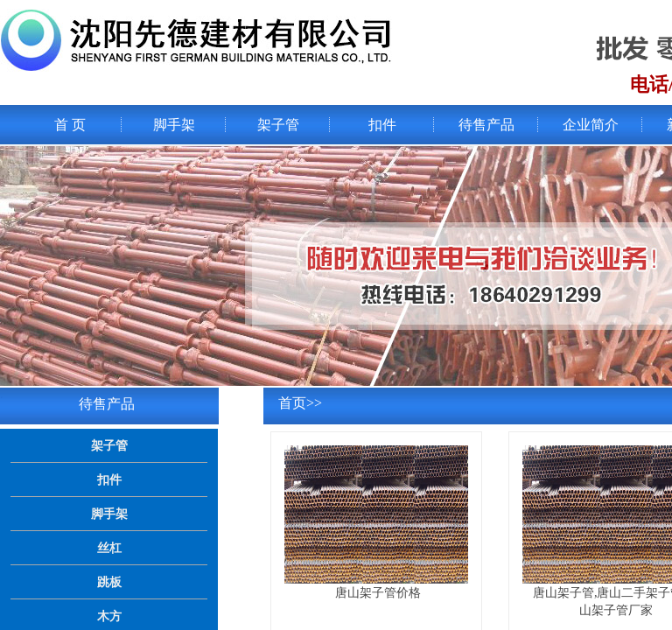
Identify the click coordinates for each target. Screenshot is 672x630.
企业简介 (591, 125)
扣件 (382, 125)
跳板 (109, 582)
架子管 (278, 125)
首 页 (70, 125)
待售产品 (486, 125)
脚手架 (174, 125)
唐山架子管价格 (378, 592)
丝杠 (109, 548)
